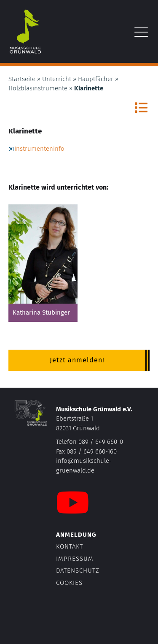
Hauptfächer (96, 79)
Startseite (22, 79)
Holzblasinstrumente (38, 88)
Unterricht (57, 79)
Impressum (75, 559)
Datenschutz (78, 571)
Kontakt (70, 546)
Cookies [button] (69, 583)
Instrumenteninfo (36, 149)
